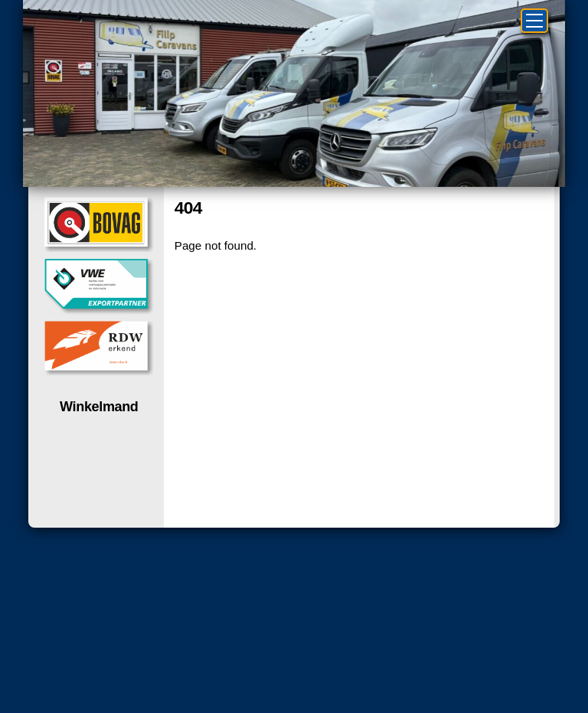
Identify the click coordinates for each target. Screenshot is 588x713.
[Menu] (534, 21)
